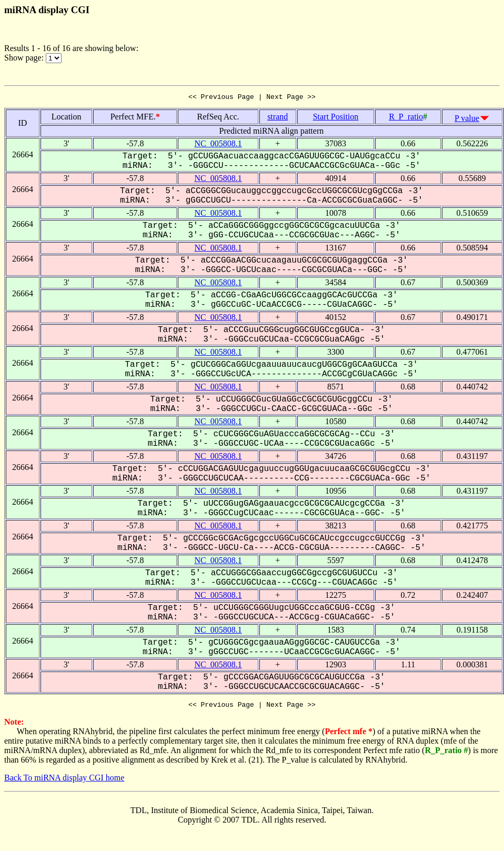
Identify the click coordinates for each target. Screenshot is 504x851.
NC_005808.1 (218, 145)
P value (467, 120)
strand (278, 118)
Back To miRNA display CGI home (64, 781)
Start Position (336, 118)
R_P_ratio (406, 118)
